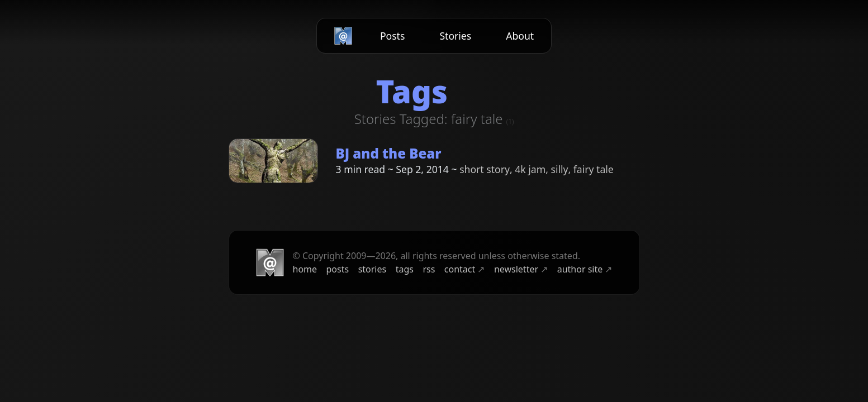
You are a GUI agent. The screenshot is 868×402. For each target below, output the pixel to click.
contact (465, 269)
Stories (455, 36)
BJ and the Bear (389, 153)
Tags (411, 91)
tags (405, 269)
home (305, 269)
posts (338, 269)
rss (429, 269)
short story (485, 169)
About (520, 36)
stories (373, 269)
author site (585, 269)
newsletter (521, 269)
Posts (393, 36)
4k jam (530, 169)
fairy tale (594, 169)
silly (559, 169)
